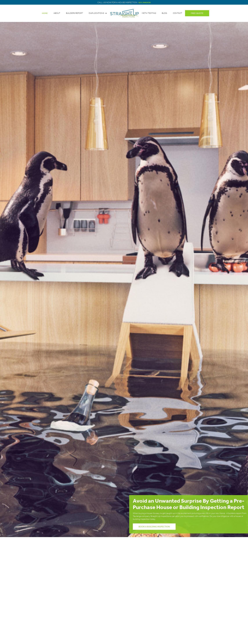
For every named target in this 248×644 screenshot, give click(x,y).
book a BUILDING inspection (158, 527)
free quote (197, 13)
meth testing (149, 13)
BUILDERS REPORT (74, 13)
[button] (98, 13)
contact (178, 13)
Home (45, 13)
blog (164, 13)
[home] (124, 13)
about (57, 13)
